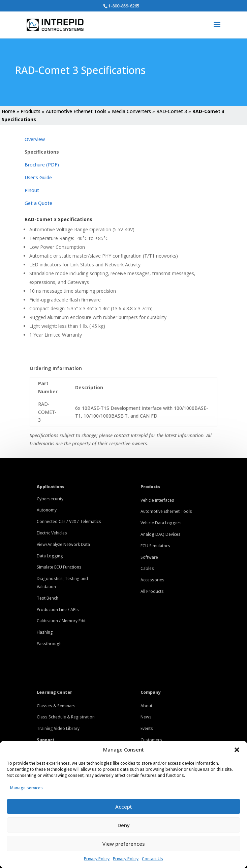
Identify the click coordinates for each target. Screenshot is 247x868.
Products (30, 111)
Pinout (32, 190)
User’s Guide (38, 177)
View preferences (124, 844)
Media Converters (131, 111)
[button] (237, 750)
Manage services (26, 788)
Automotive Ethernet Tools (76, 111)
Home (8, 111)
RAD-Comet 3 (172, 111)
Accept (124, 807)
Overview (35, 139)
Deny (124, 825)
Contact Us (152, 859)
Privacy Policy (97, 859)
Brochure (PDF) (42, 165)
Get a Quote (38, 203)
